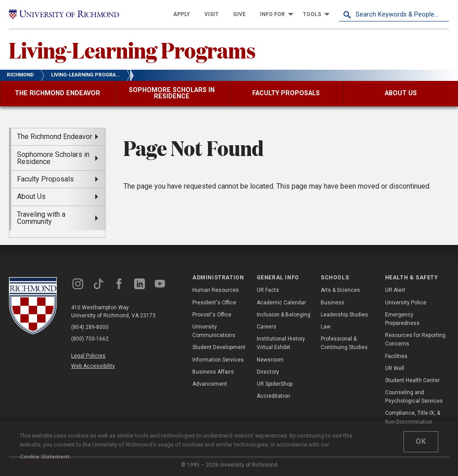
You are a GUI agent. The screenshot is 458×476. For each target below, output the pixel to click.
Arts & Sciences (340, 290)
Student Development (219, 347)
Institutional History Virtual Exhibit (281, 343)
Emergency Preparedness (402, 319)
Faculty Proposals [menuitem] (45, 179)
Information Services (218, 360)
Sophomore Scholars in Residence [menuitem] (53, 158)
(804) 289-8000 (90, 327)
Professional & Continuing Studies (344, 343)
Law (326, 327)
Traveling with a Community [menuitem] (41, 218)
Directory (268, 372)
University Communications (214, 331)
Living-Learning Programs (132, 50)
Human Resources (216, 290)
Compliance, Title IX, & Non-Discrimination (413, 417)
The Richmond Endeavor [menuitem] (55, 137)
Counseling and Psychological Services (414, 397)
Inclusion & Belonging (284, 315)
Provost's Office (212, 315)
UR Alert (395, 290)
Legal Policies (88, 356)
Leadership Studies (344, 315)
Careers (267, 327)
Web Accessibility (93, 366)
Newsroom (270, 360)
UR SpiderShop (275, 384)
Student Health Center (412, 380)
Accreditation (274, 396)
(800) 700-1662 (90, 339)
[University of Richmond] (64, 14)
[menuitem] (182, 14)
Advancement (210, 384)
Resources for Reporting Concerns (415, 339)
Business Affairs (213, 372)
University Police (406, 303)
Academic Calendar (281, 303)
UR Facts (268, 290)
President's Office (214, 303)
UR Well (395, 368)
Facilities (396, 356)
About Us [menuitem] (31, 196)
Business (333, 303)
